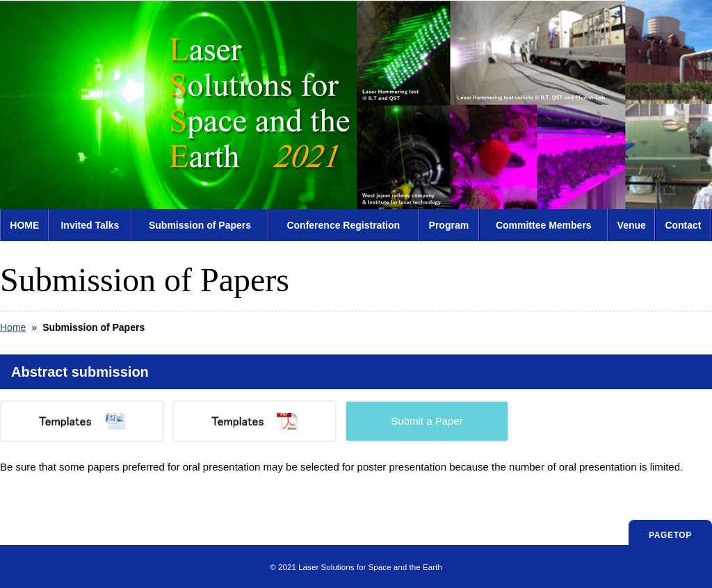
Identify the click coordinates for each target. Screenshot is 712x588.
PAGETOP (670, 535)
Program (449, 225)
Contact (683, 225)
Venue (632, 225)
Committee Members (544, 225)
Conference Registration (343, 225)
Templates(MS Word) (82, 421)
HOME (24, 225)
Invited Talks (90, 225)
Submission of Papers (200, 225)
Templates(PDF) (254, 421)
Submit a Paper (427, 421)
